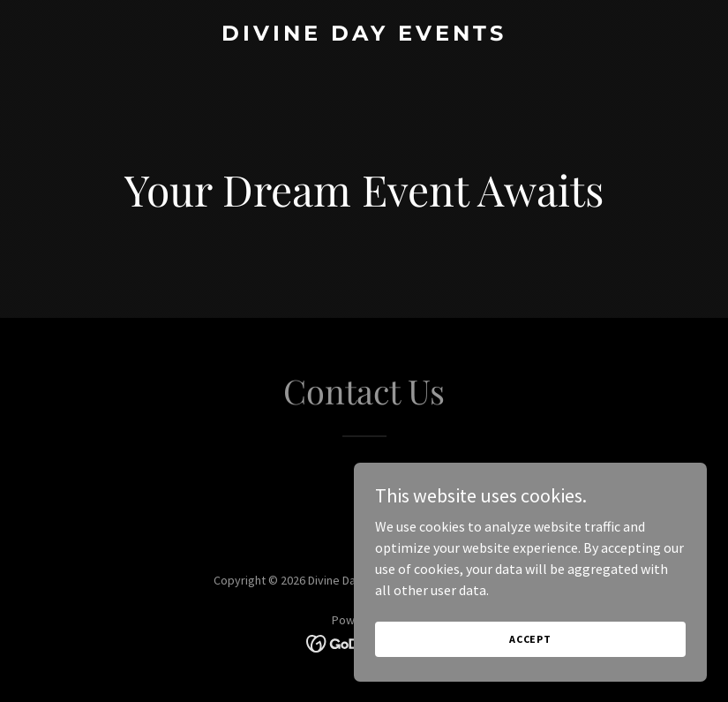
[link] (364, 35)
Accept (530, 639)
